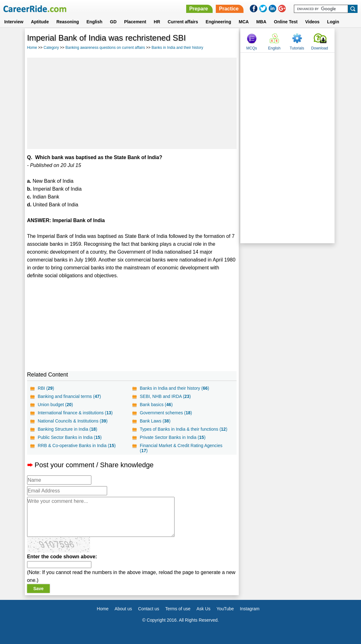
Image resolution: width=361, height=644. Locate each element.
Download (320, 48)
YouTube (225, 609)
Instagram (249, 609)
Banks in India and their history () (175, 388)
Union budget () (55, 405)
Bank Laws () (155, 421)
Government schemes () (166, 413)
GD (113, 22)
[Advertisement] (132, 103)
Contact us (149, 609)
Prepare (199, 9)
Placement (135, 22)
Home (32, 48)
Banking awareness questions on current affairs (105, 48)
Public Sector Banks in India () (70, 437)
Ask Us (203, 609)
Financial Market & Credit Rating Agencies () (181, 448)
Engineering (218, 22)
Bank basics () (156, 405)
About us (123, 609)
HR (157, 22)
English (95, 22)
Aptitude (40, 22)
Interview (14, 22)
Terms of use (178, 609)
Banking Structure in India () (68, 429)
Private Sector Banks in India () (173, 437)
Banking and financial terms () (69, 396)
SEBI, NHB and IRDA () (165, 396)
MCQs (252, 48)
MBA (261, 22)
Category (51, 48)
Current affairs (183, 22)
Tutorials (297, 48)
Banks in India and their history (177, 48)
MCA (244, 22)
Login (333, 22)
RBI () (46, 388)
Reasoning (68, 22)
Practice (229, 9)
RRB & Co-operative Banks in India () (77, 446)
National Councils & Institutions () (73, 421)
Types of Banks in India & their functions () (184, 429)
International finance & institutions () (75, 413)
